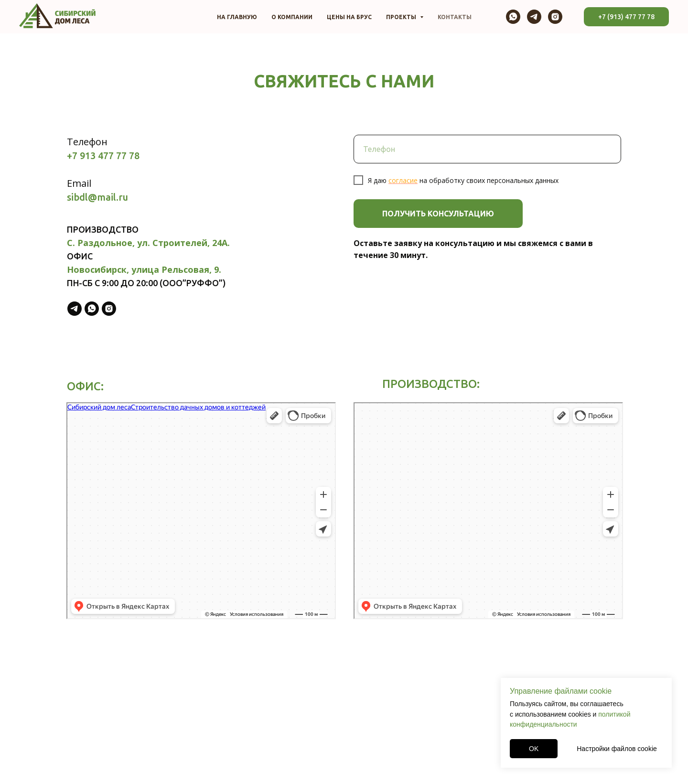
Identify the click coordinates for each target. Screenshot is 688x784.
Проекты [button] (402, 17)
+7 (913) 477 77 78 (626, 17)
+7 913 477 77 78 (103, 156)
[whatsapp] (513, 17)
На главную (237, 17)
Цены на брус (349, 17)
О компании (292, 17)
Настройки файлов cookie (617, 749)
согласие (403, 180)
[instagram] (555, 17)
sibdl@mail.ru (97, 197)
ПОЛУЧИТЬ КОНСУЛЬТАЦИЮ (438, 214)
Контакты (455, 17)
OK (534, 749)
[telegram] (534, 17)
